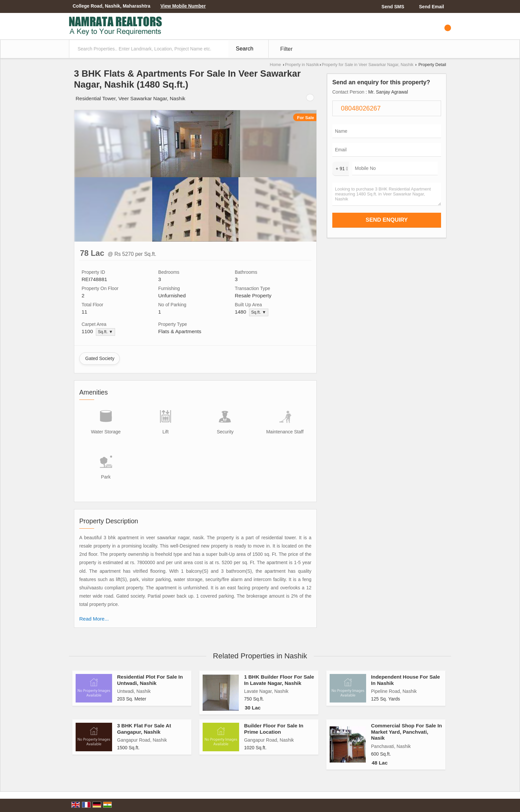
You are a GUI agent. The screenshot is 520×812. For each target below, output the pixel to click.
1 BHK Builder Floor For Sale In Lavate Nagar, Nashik (279, 680)
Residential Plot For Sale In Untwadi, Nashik (150, 680)
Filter (286, 49)
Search (245, 49)
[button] (183, 6)
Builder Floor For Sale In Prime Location (274, 729)
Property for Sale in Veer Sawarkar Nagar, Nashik (368, 65)
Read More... (94, 619)
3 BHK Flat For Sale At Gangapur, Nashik (144, 729)
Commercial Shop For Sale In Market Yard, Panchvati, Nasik (407, 732)
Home (276, 65)
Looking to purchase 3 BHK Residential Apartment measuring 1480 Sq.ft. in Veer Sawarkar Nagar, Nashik (387, 194)
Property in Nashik (302, 65)
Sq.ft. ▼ (259, 312)
